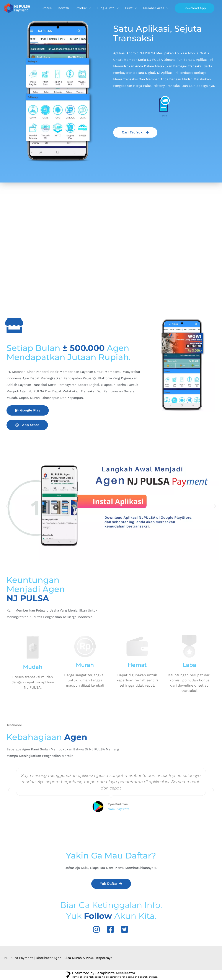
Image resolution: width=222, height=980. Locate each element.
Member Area (200, 8)
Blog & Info (152, 8)
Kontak (110, 8)
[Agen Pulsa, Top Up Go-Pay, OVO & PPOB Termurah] (18, 8)
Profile (93, 8)
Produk (127, 8)
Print (175, 8)
